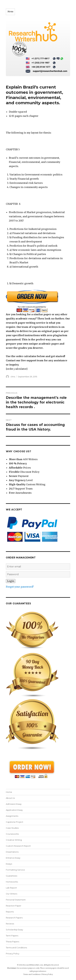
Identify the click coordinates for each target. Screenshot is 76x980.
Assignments (12, 816)
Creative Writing (14, 840)
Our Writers (12, 894)
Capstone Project (15, 822)
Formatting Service (15, 870)
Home (9, 792)
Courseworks (12, 834)
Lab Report (11, 888)
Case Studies (12, 828)
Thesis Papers (12, 942)
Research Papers (14, 918)
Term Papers (12, 936)
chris (13, 377)
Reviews (10, 924)
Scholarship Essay (14, 930)
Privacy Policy (13, 954)
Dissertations (12, 852)
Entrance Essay (13, 858)
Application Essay (14, 810)
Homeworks (12, 882)
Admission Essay (14, 804)
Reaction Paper (14, 906)
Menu (10, 12)
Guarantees (12, 876)
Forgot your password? (20, 587)
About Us (10, 798)
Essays (9, 864)
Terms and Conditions (16, 948)
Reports (10, 912)
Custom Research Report (18, 846)
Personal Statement (16, 900)
